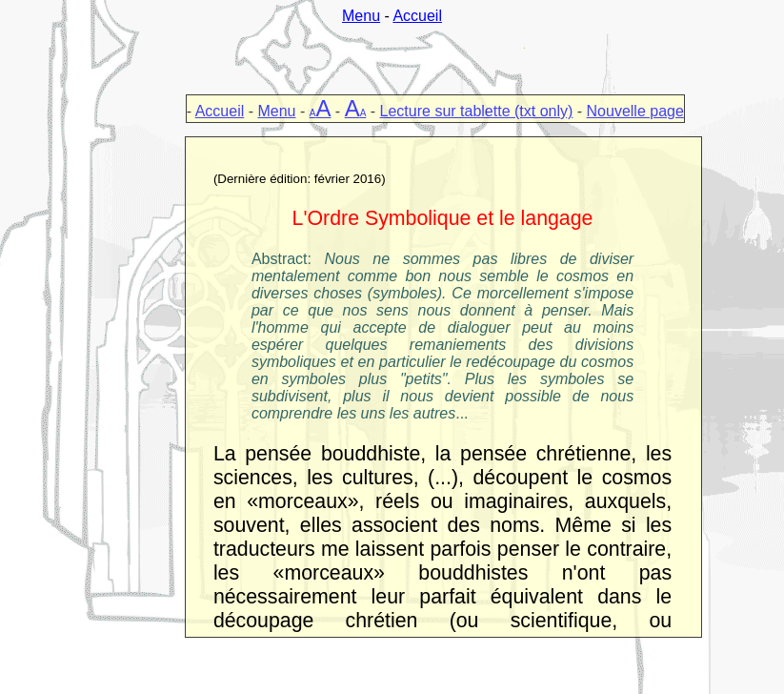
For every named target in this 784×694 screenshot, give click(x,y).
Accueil (417, 16)
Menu (361, 16)
